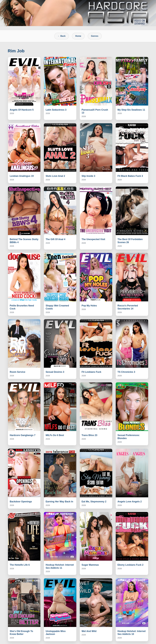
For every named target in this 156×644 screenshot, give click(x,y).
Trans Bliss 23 (89, 435)
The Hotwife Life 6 (20, 565)
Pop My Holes (89, 306)
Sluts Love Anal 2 (55, 176)
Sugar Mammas (90, 565)
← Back (62, 36)
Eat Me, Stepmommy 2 (94, 502)
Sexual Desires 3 (55, 372)
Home (78, 36)
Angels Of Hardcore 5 (22, 110)
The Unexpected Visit (93, 239)
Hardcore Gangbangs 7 (23, 435)
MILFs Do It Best (55, 435)
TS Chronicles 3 (126, 372)
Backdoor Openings (21, 502)
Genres (95, 36)
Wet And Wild (89, 631)
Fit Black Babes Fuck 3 (130, 176)
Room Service (18, 372)
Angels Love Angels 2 (130, 502)
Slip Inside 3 (88, 176)
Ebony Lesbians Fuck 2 (131, 565)
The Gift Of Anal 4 (56, 239)
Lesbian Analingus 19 (22, 176)
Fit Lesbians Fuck (92, 372)
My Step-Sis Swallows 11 (131, 110)
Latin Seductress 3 (56, 110)
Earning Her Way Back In (60, 502)
